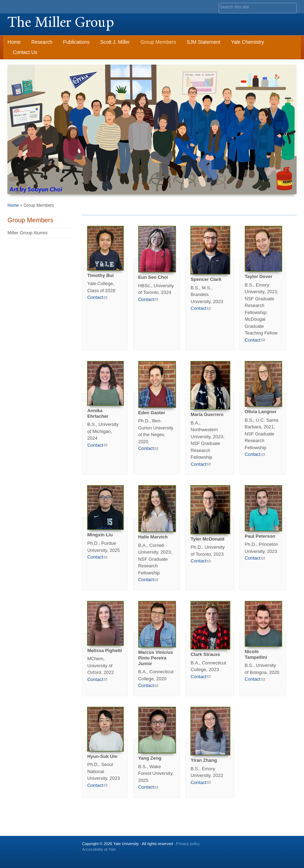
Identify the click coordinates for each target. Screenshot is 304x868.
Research (42, 42)
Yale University (27, 6)
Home (14, 42)
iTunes (272, 846)
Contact (97, 297)
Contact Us (25, 52)
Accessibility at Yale (99, 849)
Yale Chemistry (248, 42)
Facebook (235, 846)
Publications (77, 42)
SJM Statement (203, 42)
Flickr (260, 846)
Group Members (158, 42)
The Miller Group (61, 22)
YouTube (285, 846)
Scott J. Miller (115, 42)
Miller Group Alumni (27, 233)
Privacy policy (188, 844)
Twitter (248, 846)
